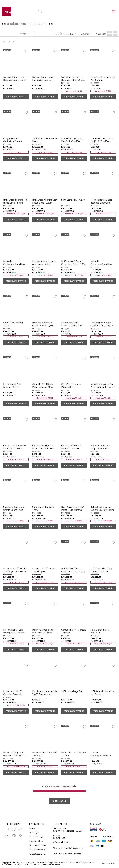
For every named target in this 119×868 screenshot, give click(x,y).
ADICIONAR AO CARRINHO (16, 97)
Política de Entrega (36, 837)
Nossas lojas (34, 833)
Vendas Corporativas (37, 854)
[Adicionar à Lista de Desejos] (26, 51)
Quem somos (34, 828)
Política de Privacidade (38, 850)
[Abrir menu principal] (114, 11)
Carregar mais (60, 801)
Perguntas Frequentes (37, 845)
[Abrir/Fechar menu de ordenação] (87, 34)
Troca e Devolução (36, 841)
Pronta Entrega (70, 34)
